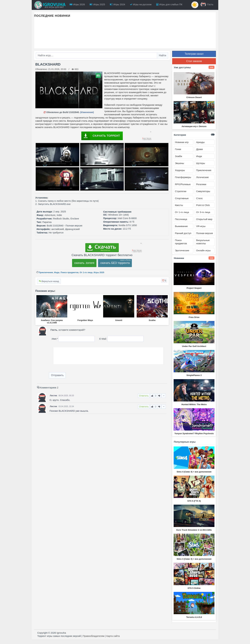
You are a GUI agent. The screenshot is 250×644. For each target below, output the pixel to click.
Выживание (181, 226)
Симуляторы (203, 191)
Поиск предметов (70, 272)
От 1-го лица (86, 272)
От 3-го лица (203, 212)
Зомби (178, 156)
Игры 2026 (77, 4)
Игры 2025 (97, 4)
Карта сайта (113, 636)
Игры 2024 (118, 4)
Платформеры (183, 177)
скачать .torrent (84, 263)
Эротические (182, 250)
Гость (207, 4)
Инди (57, 272)
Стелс (199, 198)
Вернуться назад (49, 281)
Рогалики (201, 184)
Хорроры (180, 170)
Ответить (144, 396)
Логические (202, 177)
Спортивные (182, 198)
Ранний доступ (183, 233)
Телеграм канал (194, 54)
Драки (199, 149)
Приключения (46, 272)
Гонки (178, 149)
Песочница (181, 219)
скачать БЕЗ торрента (115, 263)
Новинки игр (182, 142)
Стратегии (181, 191)
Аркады (200, 142)
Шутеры (200, 163)
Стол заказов (194, 61)
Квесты (179, 205)
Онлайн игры (203, 250)
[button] (164, 281)
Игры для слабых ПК (169, 4)
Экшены (179, 163)
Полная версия (204, 233)
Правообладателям (94, 636)
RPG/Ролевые (183, 184)
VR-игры (201, 226)
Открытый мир (204, 219)
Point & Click (203, 205)
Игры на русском (141, 4)
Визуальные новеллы (203, 242)
